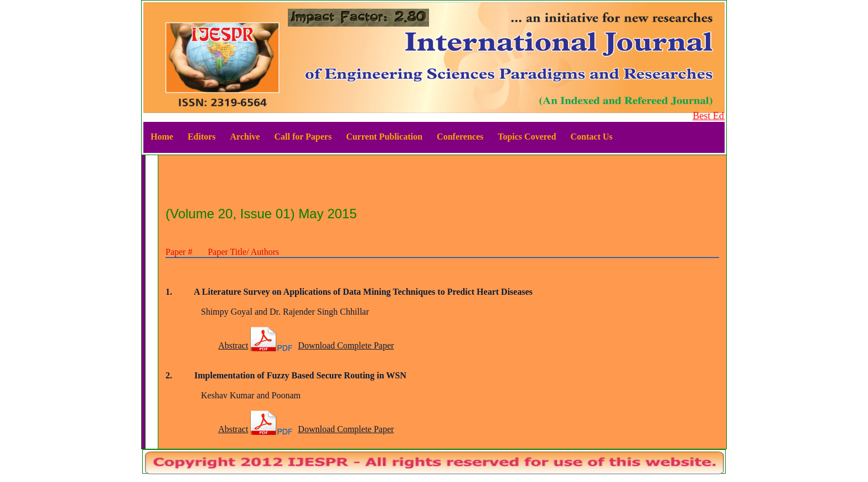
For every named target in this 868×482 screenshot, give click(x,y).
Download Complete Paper (346, 345)
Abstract (233, 345)
